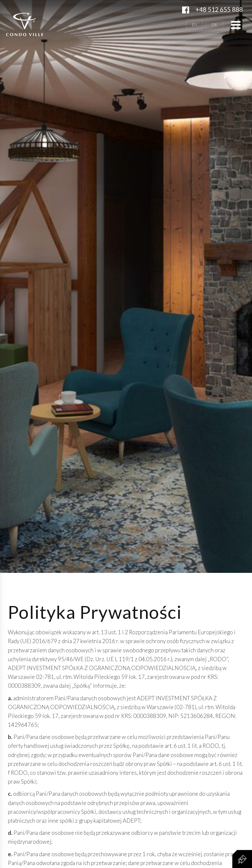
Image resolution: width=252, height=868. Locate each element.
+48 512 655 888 (219, 10)
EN (195, 24)
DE (214, 24)
